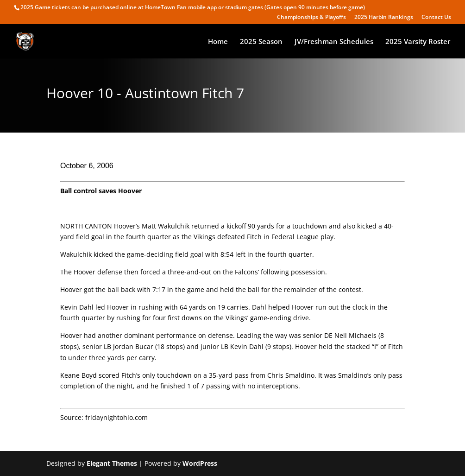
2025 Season (261, 42)
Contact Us (436, 18)
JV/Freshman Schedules (334, 42)
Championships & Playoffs (311, 18)
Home (218, 42)
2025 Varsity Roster (418, 42)
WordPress (200, 463)
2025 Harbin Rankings (384, 18)
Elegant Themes (112, 463)
